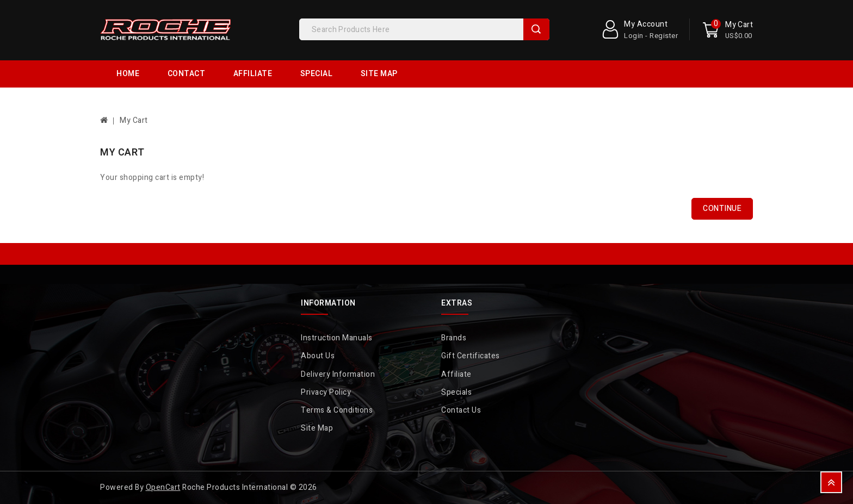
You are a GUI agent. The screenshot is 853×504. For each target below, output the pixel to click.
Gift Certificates (471, 356)
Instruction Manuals (337, 338)
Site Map (379, 74)
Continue (722, 209)
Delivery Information (338, 374)
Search (536, 29)
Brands (454, 338)
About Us (318, 356)
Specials (456, 392)
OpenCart (163, 487)
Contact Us (461, 410)
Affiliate (253, 74)
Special (317, 74)
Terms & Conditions (337, 410)
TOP (831, 482)
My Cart (134, 120)
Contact (187, 74)
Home (128, 74)
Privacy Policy (326, 392)
